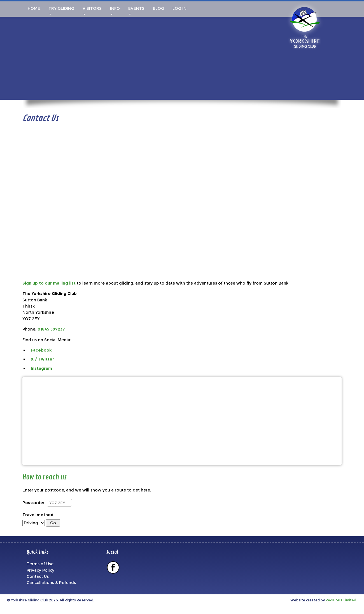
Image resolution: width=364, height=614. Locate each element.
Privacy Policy (40, 570)
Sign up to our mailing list (49, 283)
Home (33, 8)
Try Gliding (61, 10)
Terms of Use (40, 564)
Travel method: (39, 515)
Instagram (41, 368)
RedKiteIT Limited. (341, 600)
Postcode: (33, 503)
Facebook (41, 350)
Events (136, 10)
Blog (158, 8)
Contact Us (38, 576)
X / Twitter (42, 359)
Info (115, 10)
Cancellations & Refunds (51, 583)
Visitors (92, 10)
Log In (179, 8)
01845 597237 (51, 329)
